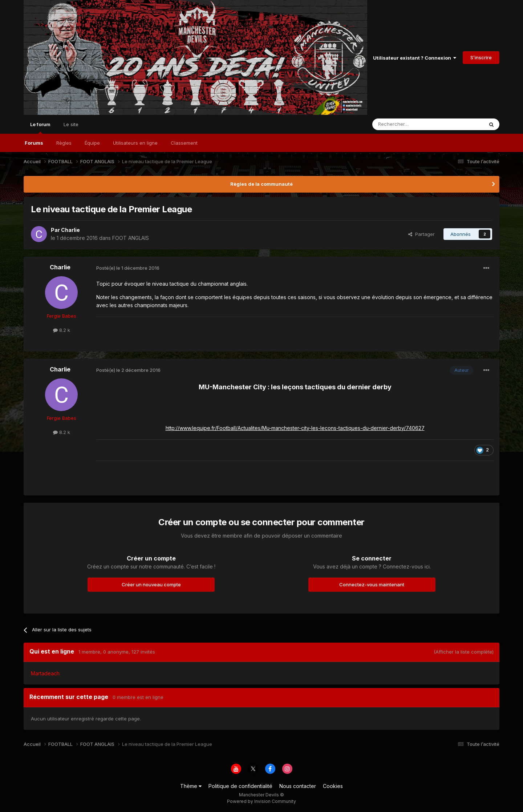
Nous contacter (298, 786)
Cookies (333, 786)
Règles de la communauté (261, 184)
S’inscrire (481, 57)
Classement (184, 143)
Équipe (92, 143)
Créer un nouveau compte (151, 584)
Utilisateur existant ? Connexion (415, 58)
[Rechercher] (412, 124)
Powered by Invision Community (261, 801)
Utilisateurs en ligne (135, 143)
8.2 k (62, 330)
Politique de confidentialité (240, 786)
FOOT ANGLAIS (131, 238)
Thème (191, 786)
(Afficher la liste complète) (464, 652)
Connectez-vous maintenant (372, 584)
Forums (34, 143)
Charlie (70, 230)
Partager (421, 234)
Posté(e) (128, 268)
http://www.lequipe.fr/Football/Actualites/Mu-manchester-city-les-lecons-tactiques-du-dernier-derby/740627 (295, 428)
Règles (64, 143)
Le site (71, 124)
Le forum (40, 128)
